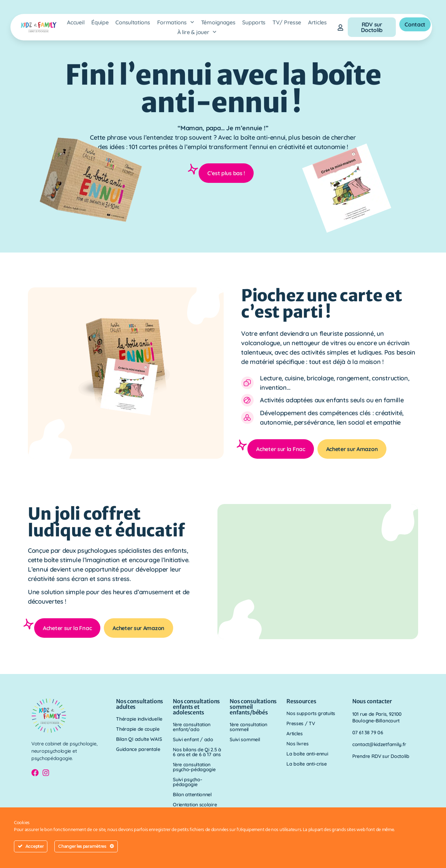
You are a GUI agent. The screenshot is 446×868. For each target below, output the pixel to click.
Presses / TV (301, 723)
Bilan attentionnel (192, 795)
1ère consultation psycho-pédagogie (194, 767)
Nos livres (297, 744)
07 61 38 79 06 (368, 733)
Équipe (100, 22)
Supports (254, 22)
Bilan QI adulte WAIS (139, 739)
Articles (317, 22)
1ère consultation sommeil (248, 727)
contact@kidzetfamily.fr (379, 744)
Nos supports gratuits (311, 713)
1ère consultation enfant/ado (192, 727)
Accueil (76, 22)
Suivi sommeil (245, 739)
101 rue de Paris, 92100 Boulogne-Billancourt (377, 717)
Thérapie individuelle (139, 719)
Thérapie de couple (138, 729)
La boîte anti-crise (306, 764)
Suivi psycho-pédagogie (187, 782)
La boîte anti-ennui (307, 754)
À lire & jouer (197, 32)
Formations (176, 22)
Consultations (133, 22)
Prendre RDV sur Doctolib (381, 756)
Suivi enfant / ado (193, 739)
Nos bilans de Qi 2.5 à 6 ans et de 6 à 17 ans (197, 752)
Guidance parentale (138, 749)
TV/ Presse (287, 22)
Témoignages (218, 22)
